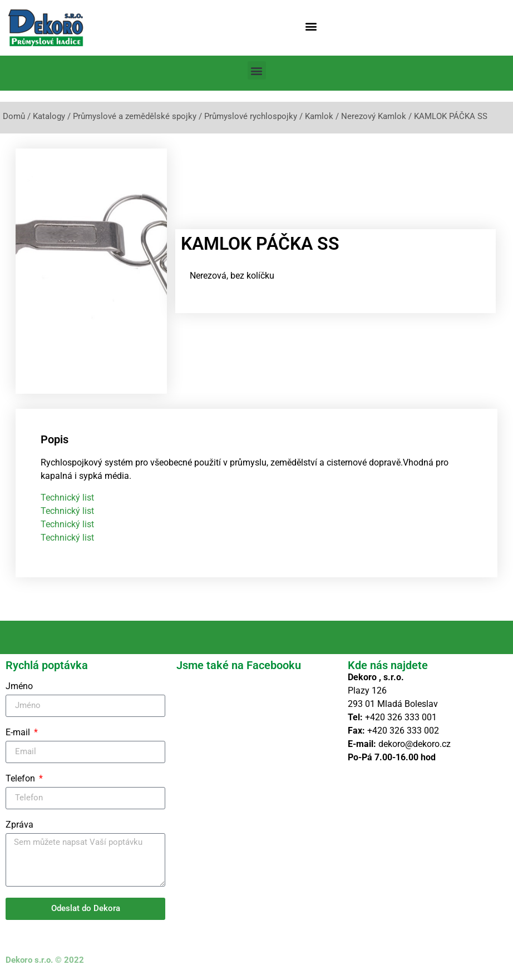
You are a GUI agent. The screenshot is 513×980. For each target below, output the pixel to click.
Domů (14, 116)
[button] (311, 26)
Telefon (21, 779)
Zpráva (19, 825)
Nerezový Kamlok (374, 116)
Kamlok (319, 116)
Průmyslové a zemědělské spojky (135, 116)
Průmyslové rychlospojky (251, 116)
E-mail (19, 733)
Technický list (67, 498)
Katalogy (49, 116)
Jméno (19, 687)
